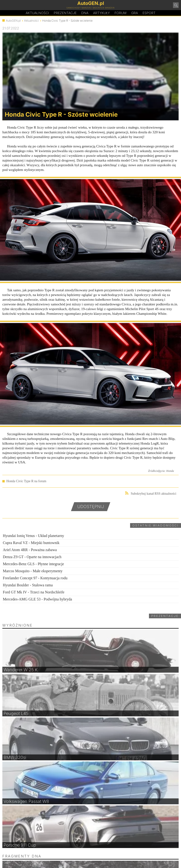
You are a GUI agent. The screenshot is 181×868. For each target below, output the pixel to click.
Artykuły (101, 13)
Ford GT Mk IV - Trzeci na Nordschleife (34, 592)
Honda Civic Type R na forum (26, 481)
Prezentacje (65, 13)
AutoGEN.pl (13, 21)
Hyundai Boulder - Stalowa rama (28, 585)
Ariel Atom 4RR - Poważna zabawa (30, 550)
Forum (121, 13)
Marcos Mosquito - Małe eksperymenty (33, 571)
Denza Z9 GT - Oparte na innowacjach (32, 557)
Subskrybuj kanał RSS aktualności (151, 493)
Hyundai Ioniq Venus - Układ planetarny (33, 536)
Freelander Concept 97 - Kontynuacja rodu (35, 578)
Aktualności (37, 13)
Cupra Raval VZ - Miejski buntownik (31, 543)
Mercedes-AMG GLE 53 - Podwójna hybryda (37, 599)
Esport (149, 13)
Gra (135, 13)
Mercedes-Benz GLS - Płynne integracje (33, 564)
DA (85, 13)
